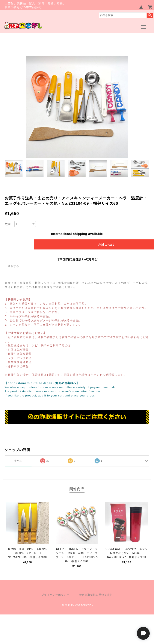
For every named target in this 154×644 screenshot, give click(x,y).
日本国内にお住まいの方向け (77, 259)
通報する (14, 266)
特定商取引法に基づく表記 (96, 595)
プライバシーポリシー (55, 595)
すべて (18, 461)
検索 (150, 15)
